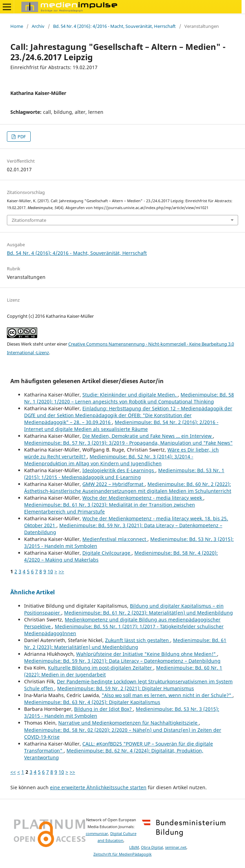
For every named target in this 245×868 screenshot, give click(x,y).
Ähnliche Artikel (33, 592)
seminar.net (176, 847)
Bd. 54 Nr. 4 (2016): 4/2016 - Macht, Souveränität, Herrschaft (114, 26)
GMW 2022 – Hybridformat (114, 484)
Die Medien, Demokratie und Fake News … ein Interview (148, 436)
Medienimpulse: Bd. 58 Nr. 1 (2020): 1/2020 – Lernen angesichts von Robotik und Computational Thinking (129, 398)
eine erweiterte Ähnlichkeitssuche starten (98, 787)
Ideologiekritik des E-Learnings (119, 470)
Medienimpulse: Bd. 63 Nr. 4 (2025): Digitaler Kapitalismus (92, 702)
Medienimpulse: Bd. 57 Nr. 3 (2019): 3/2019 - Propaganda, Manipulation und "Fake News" (128, 443)
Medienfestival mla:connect (115, 539)
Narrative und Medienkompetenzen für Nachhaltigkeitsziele (129, 723)
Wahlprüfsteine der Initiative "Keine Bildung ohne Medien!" (147, 654)
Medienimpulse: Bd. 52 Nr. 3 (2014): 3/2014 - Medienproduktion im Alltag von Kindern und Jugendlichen (109, 460)
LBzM (134, 847)
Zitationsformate (29, 220)
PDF (21, 137)
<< (13, 772)
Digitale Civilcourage (107, 553)
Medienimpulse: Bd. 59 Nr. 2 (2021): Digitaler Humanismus (126, 688)
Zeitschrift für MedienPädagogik (122, 854)
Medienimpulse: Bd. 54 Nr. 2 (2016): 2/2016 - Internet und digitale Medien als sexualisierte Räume (121, 426)
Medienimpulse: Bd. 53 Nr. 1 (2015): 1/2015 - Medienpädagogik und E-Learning (124, 474)
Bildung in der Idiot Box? (104, 709)
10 (50, 571)
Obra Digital (152, 847)
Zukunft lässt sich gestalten (138, 640)
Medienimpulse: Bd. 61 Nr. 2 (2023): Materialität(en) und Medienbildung (149, 613)
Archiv (38, 26)
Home (17, 26)
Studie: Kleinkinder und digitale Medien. (130, 395)
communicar (97, 834)
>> (61, 571)
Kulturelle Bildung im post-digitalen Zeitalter (101, 668)
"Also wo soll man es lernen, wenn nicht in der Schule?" (167, 695)
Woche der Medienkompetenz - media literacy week (143, 498)
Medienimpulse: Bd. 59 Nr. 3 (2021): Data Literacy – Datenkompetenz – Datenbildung (122, 661)
